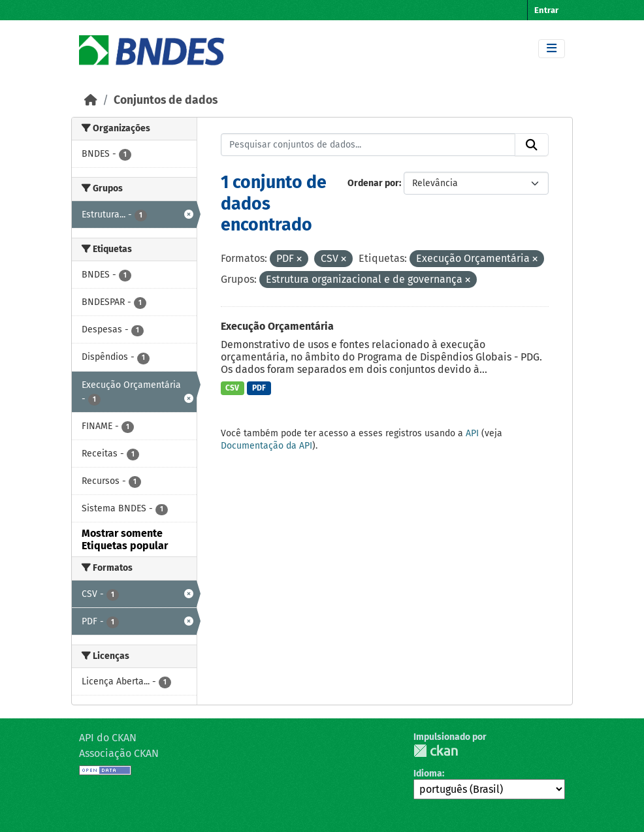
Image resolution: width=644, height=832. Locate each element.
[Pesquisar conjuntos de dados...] (368, 145)
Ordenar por (373, 183)
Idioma (428, 774)
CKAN (436, 751)
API (472, 433)
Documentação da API (266, 446)
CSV (232, 388)
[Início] (91, 100)
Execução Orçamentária (277, 326)
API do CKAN (108, 738)
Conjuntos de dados (166, 100)
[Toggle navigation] (552, 49)
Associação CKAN (119, 753)
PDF (259, 388)
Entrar (546, 10)
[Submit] (532, 145)
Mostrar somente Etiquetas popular (125, 539)
